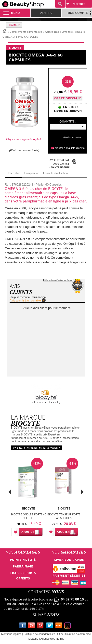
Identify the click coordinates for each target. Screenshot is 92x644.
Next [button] (82, 492)
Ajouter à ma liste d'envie (70, 148)
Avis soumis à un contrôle (25, 300)
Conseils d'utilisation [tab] (55, 173)
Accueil (5, 31)
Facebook (24, 626)
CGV (60, 634)
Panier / (46, 13)
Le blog (60, 626)
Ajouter (28, 532)
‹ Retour (14, 25)
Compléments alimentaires (26, 32)
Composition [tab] (32, 173)
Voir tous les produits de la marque (37, 448)
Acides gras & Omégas (58, 32)
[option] (28, 498)
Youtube (32, 626)
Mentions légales (11, 634)
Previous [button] (10, 493)
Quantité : (68, 121)
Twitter (51, 626)
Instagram (68, 626)
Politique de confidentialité (39, 634)
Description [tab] (13, 173)
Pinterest (41, 626)
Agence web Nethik (52, 639)
